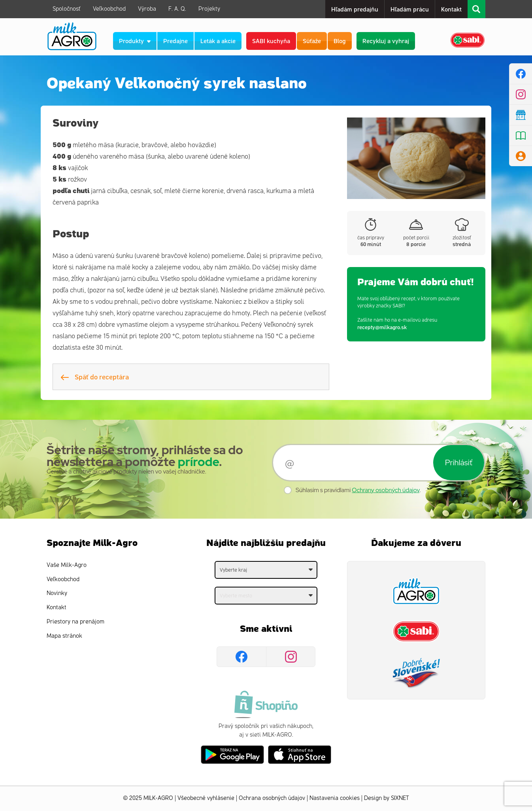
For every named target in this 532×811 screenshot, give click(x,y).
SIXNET (400, 798)
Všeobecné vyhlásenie (206, 798)
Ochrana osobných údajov (272, 798)
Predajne (175, 41)
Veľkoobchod (109, 9)
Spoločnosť (67, 9)
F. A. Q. (177, 9)
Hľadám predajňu (355, 9)
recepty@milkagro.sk (382, 327)
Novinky (57, 593)
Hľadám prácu (410, 9)
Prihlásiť (459, 462)
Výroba (147, 9)
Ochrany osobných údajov (386, 490)
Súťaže (312, 41)
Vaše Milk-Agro (67, 565)
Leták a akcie (218, 41)
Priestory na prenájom (75, 622)
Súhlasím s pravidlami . (358, 490)
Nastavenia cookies (335, 798)
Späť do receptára (95, 377)
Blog (340, 41)
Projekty (209, 9)
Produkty (135, 41)
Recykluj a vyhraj (386, 41)
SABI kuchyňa (271, 41)
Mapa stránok (64, 636)
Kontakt (451, 9)
